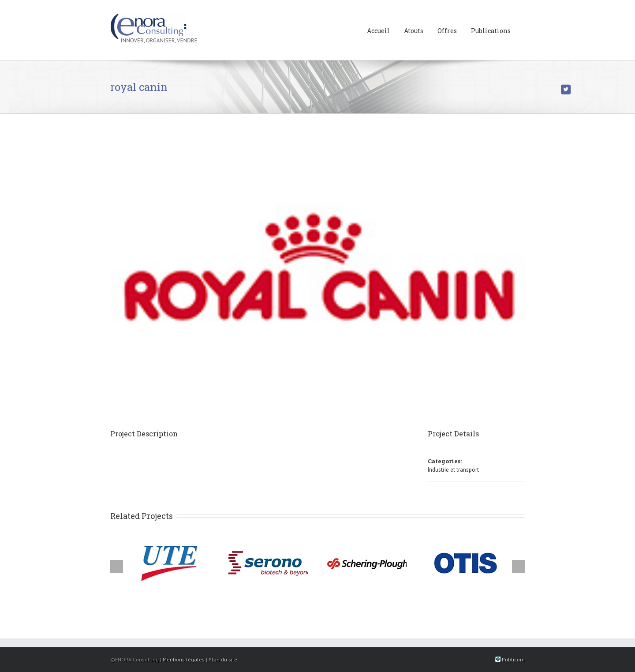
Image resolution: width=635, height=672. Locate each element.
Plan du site (223, 659)
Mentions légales (184, 659)
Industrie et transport (453, 470)
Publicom (510, 659)
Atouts (414, 31)
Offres (447, 31)
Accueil (378, 31)
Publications (491, 31)
